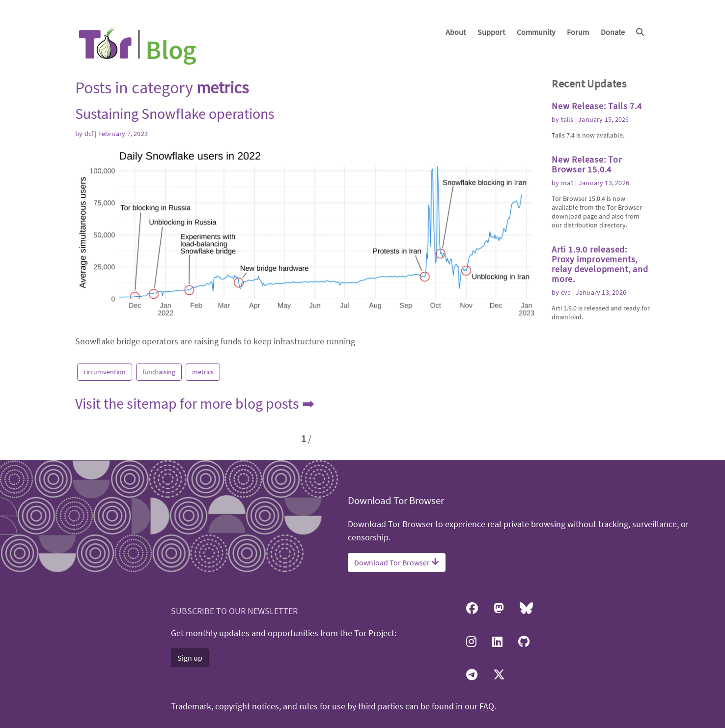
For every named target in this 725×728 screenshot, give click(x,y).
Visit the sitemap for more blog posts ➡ (195, 403)
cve (566, 292)
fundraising (159, 372)
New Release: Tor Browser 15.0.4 (587, 164)
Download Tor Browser (397, 562)
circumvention (105, 372)
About (456, 32)
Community (536, 32)
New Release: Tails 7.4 (597, 106)
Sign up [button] (190, 658)
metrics (203, 372)
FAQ (487, 706)
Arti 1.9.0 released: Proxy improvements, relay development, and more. (600, 264)
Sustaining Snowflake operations (175, 113)
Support (491, 32)
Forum (578, 32)
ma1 (568, 183)
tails (567, 119)
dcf (89, 134)
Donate (613, 32)
